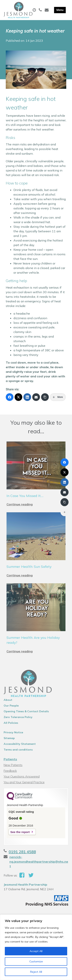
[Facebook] (10, 397)
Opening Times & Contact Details (26, 711)
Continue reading (20, 504)
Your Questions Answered (22, 776)
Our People (11, 706)
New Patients (13, 765)
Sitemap (9, 738)
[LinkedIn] (27, 397)
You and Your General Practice (24, 782)
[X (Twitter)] (18, 397)
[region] (36, 947)
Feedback (10, 771)
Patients (10, 759)
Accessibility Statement (20, 744)
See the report (20, 832)
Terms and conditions (18, 750)
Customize (36, 961)
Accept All (36, 951)
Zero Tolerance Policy (18, 717)
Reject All (36, 972)
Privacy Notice (13, 732)
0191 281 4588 (22, 852)
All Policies (11, 723)
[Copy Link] (45, 397)
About (8, 700)
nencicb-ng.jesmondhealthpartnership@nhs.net (39, 862)
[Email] (36, 397)
